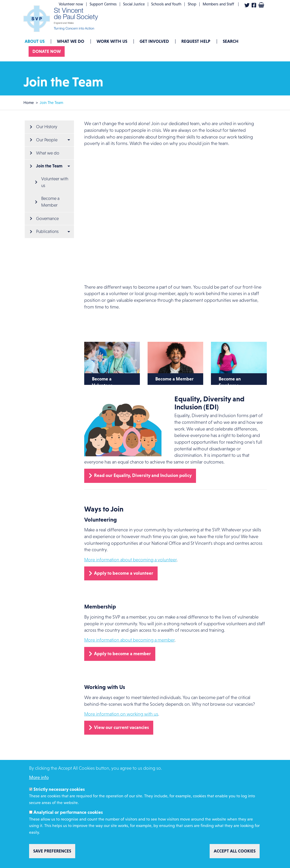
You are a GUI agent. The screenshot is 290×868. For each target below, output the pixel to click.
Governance (47, 219)
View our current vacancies (121, 727)
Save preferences (52, 851)
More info (39, 777)
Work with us (112, 41)
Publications (47, 232)
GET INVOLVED (154, 41)
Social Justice (134, 4)
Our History (47, 127)
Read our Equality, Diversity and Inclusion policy (143, 475)
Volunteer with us (55, 182)
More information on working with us (121, 714)
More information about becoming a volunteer (130, 560)
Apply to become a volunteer (124, 573)
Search (231, 41)
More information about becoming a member (129, 640)
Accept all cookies (235, 851)
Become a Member (51, 202)
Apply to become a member (122, 654)
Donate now (47, 51)
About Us (35, 41)
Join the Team (49, 166)
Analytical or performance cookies (68, 812)
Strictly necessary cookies (59, 789)
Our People (47, 140)
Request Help (196, 41)
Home (29, 103)
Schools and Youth (166, 4)
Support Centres (103, 4)
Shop (192, 4)
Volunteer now (71, 4)
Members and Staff (218, 4)
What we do (71, 41)
